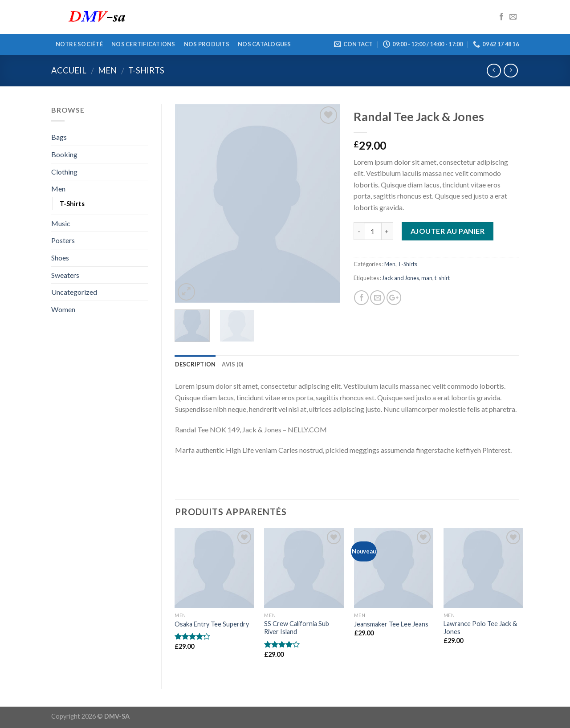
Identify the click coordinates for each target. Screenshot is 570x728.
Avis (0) (232, 364)
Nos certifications (143, 44)
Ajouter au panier (448, 231)
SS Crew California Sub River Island (297, 628)
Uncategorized (74, 292)
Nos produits (207, 44)
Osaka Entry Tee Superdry (212, 624)
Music (61, 223)
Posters (63, 240)
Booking (64, 154)
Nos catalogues (265, 44)
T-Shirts (146, 70)
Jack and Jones (401, 278)
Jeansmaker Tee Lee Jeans (391, 624)
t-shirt (442, 278)
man (427, 278)
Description (195, 364)
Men (107, 70)
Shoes (60, 258)
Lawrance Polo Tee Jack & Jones (480, 628)
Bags (59, 137)
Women (63, 309)
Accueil (69, 70)
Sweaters (65, 275)
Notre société (79, 44)
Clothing (64, 172)
